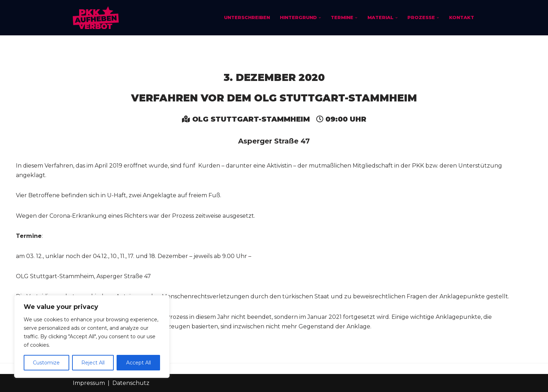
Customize (46, 363)
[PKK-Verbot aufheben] (96, 18)
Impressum (89, 383)
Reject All (93, 363)
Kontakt (462, 17)
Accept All (139, 363)
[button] (320, 18)
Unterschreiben (247, 17)
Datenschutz (131, 383)
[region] (92, 337)
